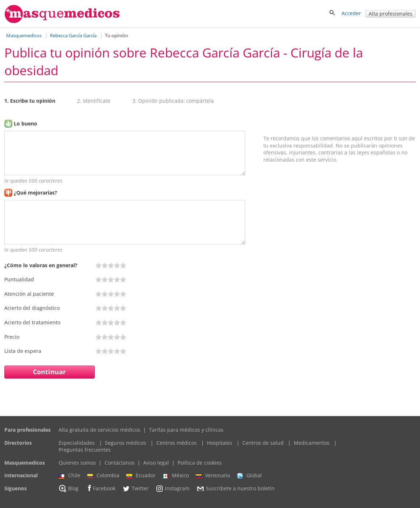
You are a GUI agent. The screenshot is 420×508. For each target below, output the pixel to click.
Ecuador (141, 475)
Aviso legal (156, 463)
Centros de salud (263, 443)
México (176, 475)
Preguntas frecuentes (85, 450)
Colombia (103, 475)
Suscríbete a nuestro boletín (236, 488)
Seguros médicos (126, 443)
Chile (69, 475)
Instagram (173, 488)
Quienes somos (77, 463)
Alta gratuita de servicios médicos (99, 430)
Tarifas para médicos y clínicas (186, 430)
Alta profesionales (391, 14)
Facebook (100, 488)
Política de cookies (200, 463)
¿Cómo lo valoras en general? (41, 265)
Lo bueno (26, 123)
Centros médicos (177, 443)
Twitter (135, 488)
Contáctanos (120, 463)
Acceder (351, 13)
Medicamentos (312, 443)
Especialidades (77, 443)
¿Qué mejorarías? (35, 193)
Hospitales (220, 443)
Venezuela (213, 475)
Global (249, 475)
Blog (69, 488)
